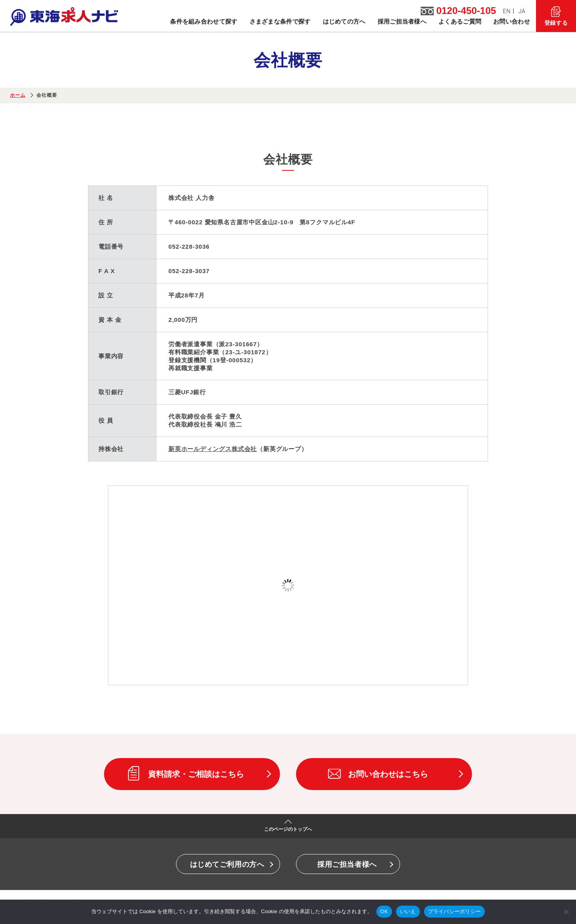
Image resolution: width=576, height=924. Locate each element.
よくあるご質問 (460, 21)
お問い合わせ (512, 21)
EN (507, 11)
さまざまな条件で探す (280, 21)
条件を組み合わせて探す (204, 21)
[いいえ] (566, 912)
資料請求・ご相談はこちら (196, 774)
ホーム (18, 95)
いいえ (408, 911)
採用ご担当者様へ (402, 21)
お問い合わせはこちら (388, 774)
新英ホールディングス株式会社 (213, 449)
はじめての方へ (344, 21)
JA (522, 11)
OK (384, 911)
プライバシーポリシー (455, 911)
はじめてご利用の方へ (227, 864)
